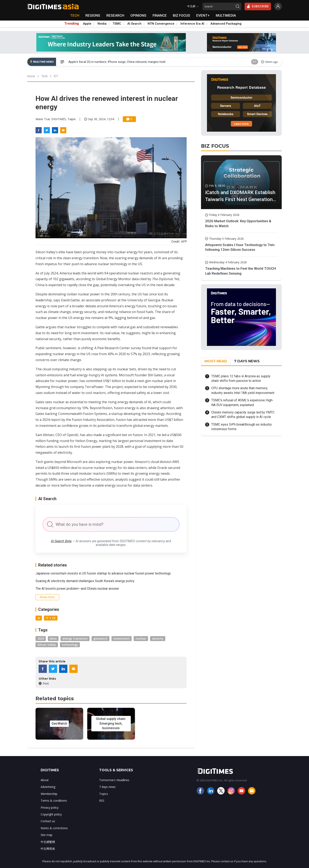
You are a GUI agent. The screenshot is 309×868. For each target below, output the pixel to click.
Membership (49, 794)
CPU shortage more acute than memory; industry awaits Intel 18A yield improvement (243, 390)
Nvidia (102, 24)
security (158, 638)
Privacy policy (50, 808)
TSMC (117, 24)
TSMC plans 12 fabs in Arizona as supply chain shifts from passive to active (241, 378)
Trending (72, 24)
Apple (87, 24)
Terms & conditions (54, 801)
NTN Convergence (161, 24)
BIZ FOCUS (181, 15)
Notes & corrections (54, 828)
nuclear (141, 638)
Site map (47, 835)
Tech (44, 76)
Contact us (48, 821)
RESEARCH (115, 15)
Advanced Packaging (226, 24)
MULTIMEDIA (226, 15)
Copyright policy (51, 814)
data (53, 638)
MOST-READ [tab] (216, 361)
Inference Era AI (192, 24)
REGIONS (93, 15)
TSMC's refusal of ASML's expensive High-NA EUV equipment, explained (242, 402)
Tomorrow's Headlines (114, 780)
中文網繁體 (48, 842)
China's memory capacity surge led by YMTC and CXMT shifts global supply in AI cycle (243, 415)
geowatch (101, 638)
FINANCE (160, 15)
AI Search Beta (61, 541)
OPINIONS (138, 15)
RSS (102, 801)
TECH (75, 15)
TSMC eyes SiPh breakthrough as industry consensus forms (242, 427)
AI (39, 618)
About (45, 780)
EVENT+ (203, 15)
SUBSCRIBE (258, 6)
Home (31, 76)
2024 (41, 638)
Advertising (48, 787)
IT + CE (51, 618)
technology (70, 645)
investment (122, 638)
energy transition (75, 638)
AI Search (134, 24)
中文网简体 (48, 849)
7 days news (107, 787)
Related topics (55, 698)
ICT (255, 62)
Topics (104, 794)
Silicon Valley (47, 645)
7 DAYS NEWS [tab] (247, 361)
